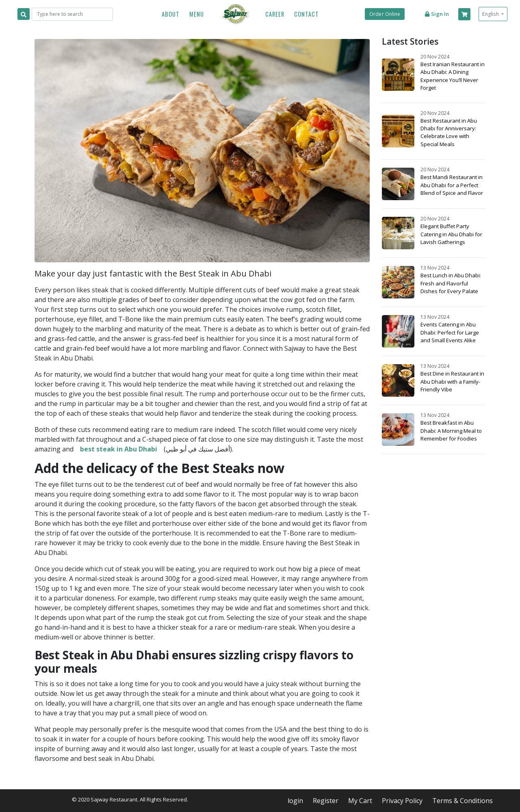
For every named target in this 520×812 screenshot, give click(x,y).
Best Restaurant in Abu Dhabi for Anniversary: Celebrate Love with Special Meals (449, 132)
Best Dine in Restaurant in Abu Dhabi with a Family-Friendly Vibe (452, 381)
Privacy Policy (402, 801)
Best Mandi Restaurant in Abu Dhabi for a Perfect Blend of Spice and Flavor (452, 185)
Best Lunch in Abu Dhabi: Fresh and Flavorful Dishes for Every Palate (451, 283)
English (491, 14)
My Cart (360, 801)
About (171, 14)
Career (275, 14)
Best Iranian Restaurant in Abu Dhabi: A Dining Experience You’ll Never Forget (453, 76)
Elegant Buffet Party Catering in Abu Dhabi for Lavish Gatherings (451, 234)
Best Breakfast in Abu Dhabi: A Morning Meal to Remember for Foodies (451, 430)
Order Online (385, 14)
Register (326, 801)
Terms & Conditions (463, 801)
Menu (197, 14)
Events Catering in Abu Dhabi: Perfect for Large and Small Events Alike (450, 332)
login (295, 801)
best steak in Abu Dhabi (119, 449)
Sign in (437, 14)
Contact (307, 14)
